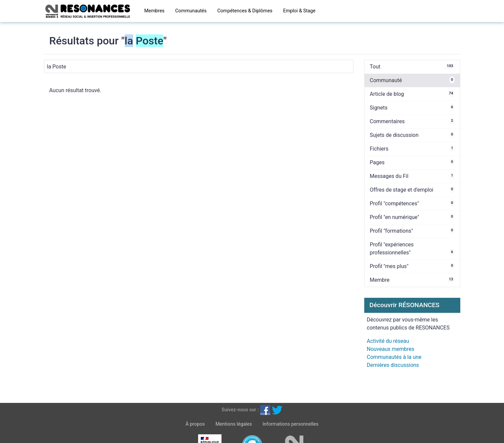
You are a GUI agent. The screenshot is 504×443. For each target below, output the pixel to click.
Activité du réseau (388, 341)
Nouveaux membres (391, 349)
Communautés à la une (394, 357)
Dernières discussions (393, 365)
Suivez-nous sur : (240, 410)
